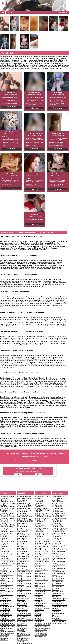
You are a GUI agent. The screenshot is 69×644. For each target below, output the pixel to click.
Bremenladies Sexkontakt (56, 617)
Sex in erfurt (21, 600)
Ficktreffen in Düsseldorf (8, 508)
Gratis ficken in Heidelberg (22, 532)
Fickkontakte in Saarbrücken (22, 513)
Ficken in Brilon (57, 537)
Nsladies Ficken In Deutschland (41, 631)
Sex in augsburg (5, 600)
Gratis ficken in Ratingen (43, 550)
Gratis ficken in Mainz (24, 505)
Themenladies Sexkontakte (22, 632)
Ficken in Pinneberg (58, 535)
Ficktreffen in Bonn (6, 533)
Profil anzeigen (11, 107)
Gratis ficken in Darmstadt (22, 539)
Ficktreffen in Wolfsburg (25, 555)
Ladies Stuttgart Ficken (59, 623)
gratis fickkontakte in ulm (43, 590)
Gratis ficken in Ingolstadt (22, 549)
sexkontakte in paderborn (39, 617)
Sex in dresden (5, 613)
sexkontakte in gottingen (60, 598)
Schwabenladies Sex (7, 633)
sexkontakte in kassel (7, 626)
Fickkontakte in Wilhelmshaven (40, 564)
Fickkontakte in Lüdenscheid (57, 499)
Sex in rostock (56, 583)
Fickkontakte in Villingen (42, 558)
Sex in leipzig (39, 600)
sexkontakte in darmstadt (39, 614)
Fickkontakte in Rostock (25, 507)
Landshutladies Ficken (7, 631)
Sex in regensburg (58, 582)
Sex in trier (55, 588)
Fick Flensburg (57, 542)
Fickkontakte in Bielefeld (8, 532)
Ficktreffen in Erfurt (23, 503)
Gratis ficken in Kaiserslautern (39, 531)
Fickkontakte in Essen (7, 513)
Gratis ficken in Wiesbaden (5, 544)
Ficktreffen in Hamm (24, 515)
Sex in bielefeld (5, 602)
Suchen (10, 12)
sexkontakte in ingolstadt (43, 623)
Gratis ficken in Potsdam (25, 517)
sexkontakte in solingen (42, 608)
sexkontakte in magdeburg (5, 617)
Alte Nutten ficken (58, 505)
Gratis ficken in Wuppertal (5, 529)
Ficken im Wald (57, 522)
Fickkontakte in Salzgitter (40, 526)
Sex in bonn (4, 605)
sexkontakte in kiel (6, 615)
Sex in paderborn (57, 580)
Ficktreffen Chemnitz (59, 512)
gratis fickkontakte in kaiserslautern (7, 586)
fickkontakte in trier (58, 572)
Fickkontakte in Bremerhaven (40, 506)
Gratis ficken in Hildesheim (39, 522)
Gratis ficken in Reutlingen (39, 503)
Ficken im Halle (57, 525)
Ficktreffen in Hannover (8, 520)
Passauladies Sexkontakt (4, 636)
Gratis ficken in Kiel (6, 562)
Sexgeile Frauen (57, 547)
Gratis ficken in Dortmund (5, 511)
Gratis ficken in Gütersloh (39, 537)
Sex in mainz (39, 605)
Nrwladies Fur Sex (41, 635)
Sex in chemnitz (5, 610)
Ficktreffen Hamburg (58, 515)
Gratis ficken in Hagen (24, 510)
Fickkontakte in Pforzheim (22, 567)
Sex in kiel (38, 597)
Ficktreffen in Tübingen (42, 553)
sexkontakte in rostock (7, 625)
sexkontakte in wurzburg (43, 625)
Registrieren (63, 12)
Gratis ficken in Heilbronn (22, 564)
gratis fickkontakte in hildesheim (7, 576)
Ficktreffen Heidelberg (59, 518)
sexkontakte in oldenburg (22, 626)
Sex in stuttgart (57, 587)
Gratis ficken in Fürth (24, 557)
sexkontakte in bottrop (59, 600)
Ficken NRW (56, 540)
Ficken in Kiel (56, 523)
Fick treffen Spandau (59, 532)
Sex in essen (21, 602)
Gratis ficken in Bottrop (25, 572)
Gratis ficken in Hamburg (8, 497)
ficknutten (55, 510)
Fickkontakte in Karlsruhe (5, 539)
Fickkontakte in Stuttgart (8, 507)
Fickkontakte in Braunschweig (5, 557)
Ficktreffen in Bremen (7, 515)
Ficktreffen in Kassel (24, 508)
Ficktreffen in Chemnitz (8, 560)
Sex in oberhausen (58, 578)
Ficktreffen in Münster (7, 542)
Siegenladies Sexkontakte (4, 639)
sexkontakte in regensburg (39, 621)
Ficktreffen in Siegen (41, 520)
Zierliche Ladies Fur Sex (25, 643)
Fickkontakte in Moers (42, 518)
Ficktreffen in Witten (41, 535)
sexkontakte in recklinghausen (57, 602)
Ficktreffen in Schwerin (42, 542)
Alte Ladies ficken (58, 503)
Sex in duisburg (22, 597)
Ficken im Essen (57, 527)
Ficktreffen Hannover (59, 513)
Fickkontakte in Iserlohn (42, 540)
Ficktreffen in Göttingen (25, 570)
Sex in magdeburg (41, 603)
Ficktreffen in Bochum (7, 527)
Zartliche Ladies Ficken (42, 628)
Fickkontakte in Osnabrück (22, 527)
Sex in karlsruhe (40, 593)
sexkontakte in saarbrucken (22, 617)
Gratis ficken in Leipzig (7, 517)
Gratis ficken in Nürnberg (5, 522)
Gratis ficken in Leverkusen (22, 524)
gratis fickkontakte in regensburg (24, 594)
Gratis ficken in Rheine (42, 562)
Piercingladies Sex (58, 621)
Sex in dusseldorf (23, 598)
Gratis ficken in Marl (58, 497)
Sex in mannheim (40, 607)
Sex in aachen (5, 598)
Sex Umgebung (57, 543)
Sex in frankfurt (22, 603)
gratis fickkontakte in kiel (60, 550)
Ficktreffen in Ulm (23, 562)
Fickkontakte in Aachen (8, 563)
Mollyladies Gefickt (23, 638)
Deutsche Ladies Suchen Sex (23, 641)
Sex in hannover (23, 612)
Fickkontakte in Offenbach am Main (24, 559)
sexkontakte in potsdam (25, 620)
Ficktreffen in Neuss (24, 537)
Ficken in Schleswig (58, 545)
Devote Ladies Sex (41, 633)
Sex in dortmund (5, 612)
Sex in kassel (39, 595)
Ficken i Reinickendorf (59, 530)
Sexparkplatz (56, 548)
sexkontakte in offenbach (56, 596)
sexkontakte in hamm (24, 615)
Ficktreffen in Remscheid (43, 515)
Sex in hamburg (22, 610)
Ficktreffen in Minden (41, 560)
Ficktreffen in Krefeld (24, 497)
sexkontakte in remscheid (56, 611)
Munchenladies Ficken (59, 620)
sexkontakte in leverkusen (22, 622)
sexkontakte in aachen (7, 620)
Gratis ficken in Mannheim (5, 536)
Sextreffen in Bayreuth (59, 533)
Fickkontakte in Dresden (8, 518)
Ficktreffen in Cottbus (42, 528)
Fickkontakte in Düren (42, 545)
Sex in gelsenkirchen (24, 607)
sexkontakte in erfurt (7, 621)
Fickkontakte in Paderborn (22, 542)
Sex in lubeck (39, 602)
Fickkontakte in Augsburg (5, 547)
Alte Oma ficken (57, 507)
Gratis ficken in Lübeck (25, 498)
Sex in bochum (5, 603)
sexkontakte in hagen (24, 613)
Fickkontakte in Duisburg (8, 525)
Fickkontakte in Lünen (42, 552)
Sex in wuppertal (57, 592)
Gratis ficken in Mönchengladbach (6, 554)
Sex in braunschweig (7, 607)
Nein (38, 475)
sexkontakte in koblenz (59, 605)
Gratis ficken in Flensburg (39, 556)
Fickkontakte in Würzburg (22, 552)
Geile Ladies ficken (58, 502)
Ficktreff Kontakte (58, 508)
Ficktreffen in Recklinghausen (40, 499)
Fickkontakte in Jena (41, 513)
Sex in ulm (55, 590)
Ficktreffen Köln (57, 520)
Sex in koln (38, 598)
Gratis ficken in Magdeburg (5, 569)
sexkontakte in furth (41, 626)
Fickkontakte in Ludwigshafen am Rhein (25, 519)
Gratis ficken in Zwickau (42, 543)
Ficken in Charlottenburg (60, 528)
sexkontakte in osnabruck (22, 629)
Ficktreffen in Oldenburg (25, 522)
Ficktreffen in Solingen (25, 530)
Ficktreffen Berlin (57, 517)
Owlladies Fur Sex (41, 636)
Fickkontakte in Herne (24, 535)
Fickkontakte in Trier (41, 497)
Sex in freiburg (22, 605)
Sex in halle (21, 608)
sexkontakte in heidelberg (39, 611)
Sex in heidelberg (40, 592)
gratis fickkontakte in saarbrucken (58, 556)
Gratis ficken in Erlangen (43, 517)
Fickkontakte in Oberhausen (22, 501)
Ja (18, 475)
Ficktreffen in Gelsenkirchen (5, 551)
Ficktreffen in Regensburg (21, 546)
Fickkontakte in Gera (41, 533)
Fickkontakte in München (5, 499)
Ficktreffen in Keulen (7, 502)
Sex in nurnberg (57, 577)
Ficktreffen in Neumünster (39, 567)
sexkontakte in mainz (7, 623)
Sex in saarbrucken (58, 585)
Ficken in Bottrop (57, 538)
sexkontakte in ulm (58, 593)
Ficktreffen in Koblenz (42, 508)
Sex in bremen (5, 608)
